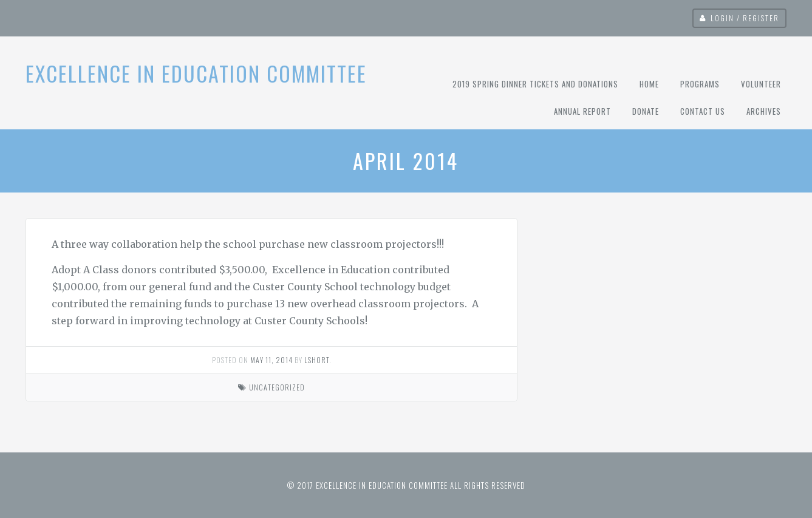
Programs (700, 84)
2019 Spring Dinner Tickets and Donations (535, 84)
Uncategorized (277, 387)
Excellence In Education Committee (196, 73)
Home (649, 84)
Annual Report (582, 111)
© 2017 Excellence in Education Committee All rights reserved (406, 485)
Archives (764, 111)
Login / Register (745, 18)
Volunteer (761, 84)
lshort (317, 360)
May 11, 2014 (271, 360)
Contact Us (703, 111)
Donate (646, 111)
